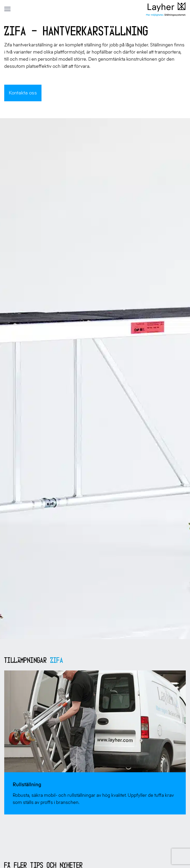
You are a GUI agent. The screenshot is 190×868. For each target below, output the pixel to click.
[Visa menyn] (7, 9)
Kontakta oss (23, 93)
